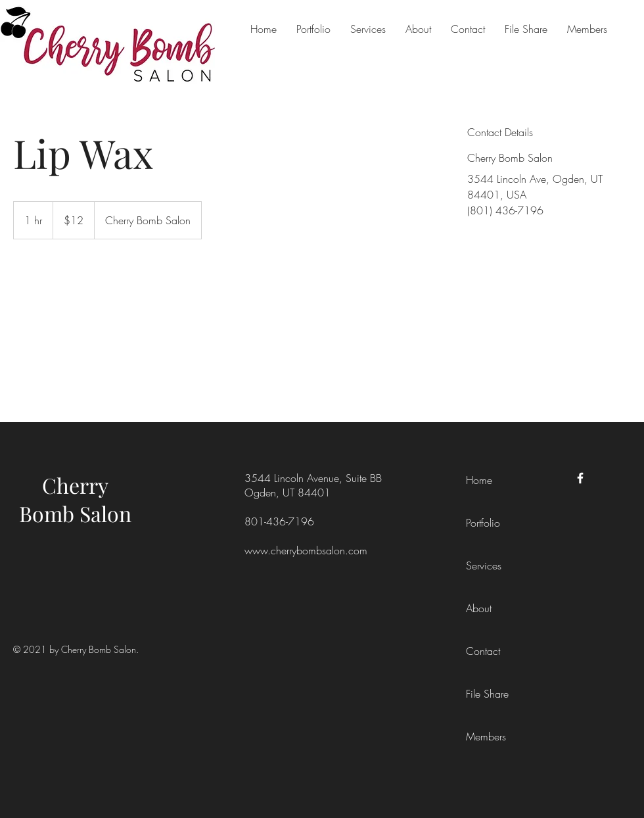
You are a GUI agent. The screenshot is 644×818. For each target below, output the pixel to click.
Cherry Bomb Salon (75, 499)
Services (484, 565)
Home (479, 480)
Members (486, 736)
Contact (483, 651)
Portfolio (483, 523)
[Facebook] (580, 478)
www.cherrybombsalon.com (306, 550)
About (479, 608)
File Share (487, 694)
